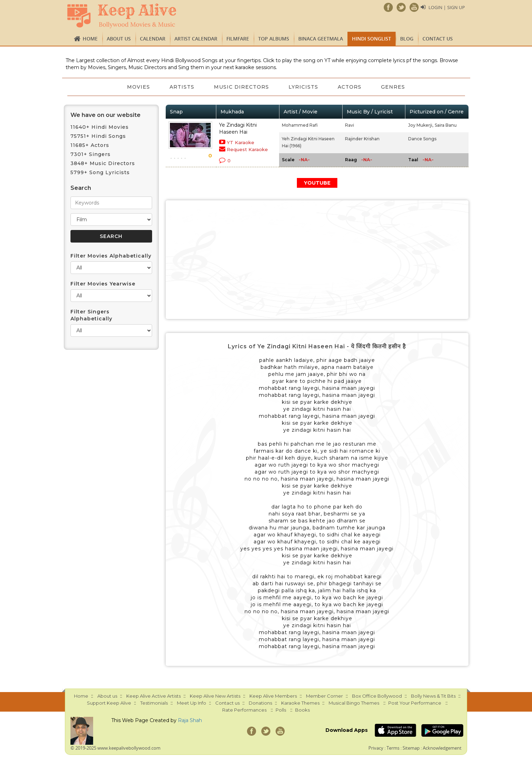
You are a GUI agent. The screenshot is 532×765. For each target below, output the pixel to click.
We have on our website (106, 115)
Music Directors (241, 87)
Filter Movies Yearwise (103, 284)
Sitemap (411, 748)
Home (90, 39)
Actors (350, 87)
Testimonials (154, 703)
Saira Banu (446, 125)
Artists (182, 87)
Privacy (376, 748)
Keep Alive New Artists (215, 696)
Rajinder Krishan (362, 139)
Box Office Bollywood (377, 696)
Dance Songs (422, 139)
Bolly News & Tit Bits (433, 696)
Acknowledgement (442, 748)
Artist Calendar (196, 39)
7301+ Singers (91, 154)
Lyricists (303, 87)
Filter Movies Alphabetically (111, 256)
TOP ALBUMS (274, 39)
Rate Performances (244, 710)
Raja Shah (190, 720)
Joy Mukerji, (421, 125)
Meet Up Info (192, 703)
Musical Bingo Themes (354, 703)
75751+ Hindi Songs (98, 136)
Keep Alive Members (273, 696)
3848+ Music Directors (103, 163)
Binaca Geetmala (321, 39)
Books (302, 710)
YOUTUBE (317, 183)
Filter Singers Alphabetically (91, 315)
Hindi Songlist (372, 39)
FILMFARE (238, 39)
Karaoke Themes (300, 703)
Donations (260, 703)
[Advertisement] (317, 260)
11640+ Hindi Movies (100, 127)
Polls (281, 710)
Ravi (350, 125)
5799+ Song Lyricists (100, 172)
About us (119, 39)
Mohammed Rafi (300, 125)
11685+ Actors (90, 145)
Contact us (438, 39)
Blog (407, 39)
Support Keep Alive (109, 703)
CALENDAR (153, 39)
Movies (138, 87)
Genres (393, 87)
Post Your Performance (415, 703)
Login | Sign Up (447, 7)
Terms (393, 748)
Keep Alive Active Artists (153, 696)
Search (81, 188)
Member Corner (324, 696)
